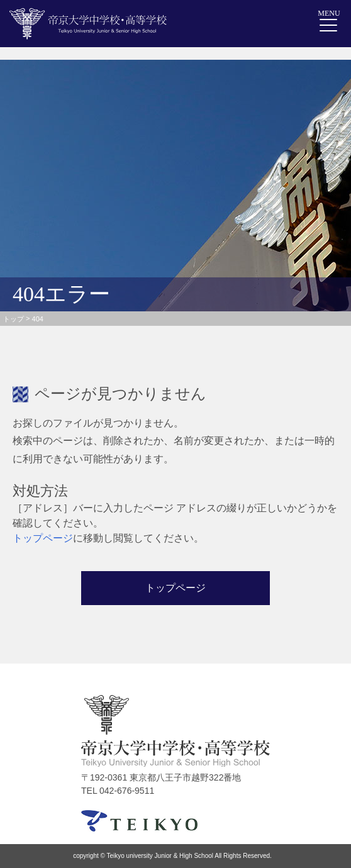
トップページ (43, 538)
